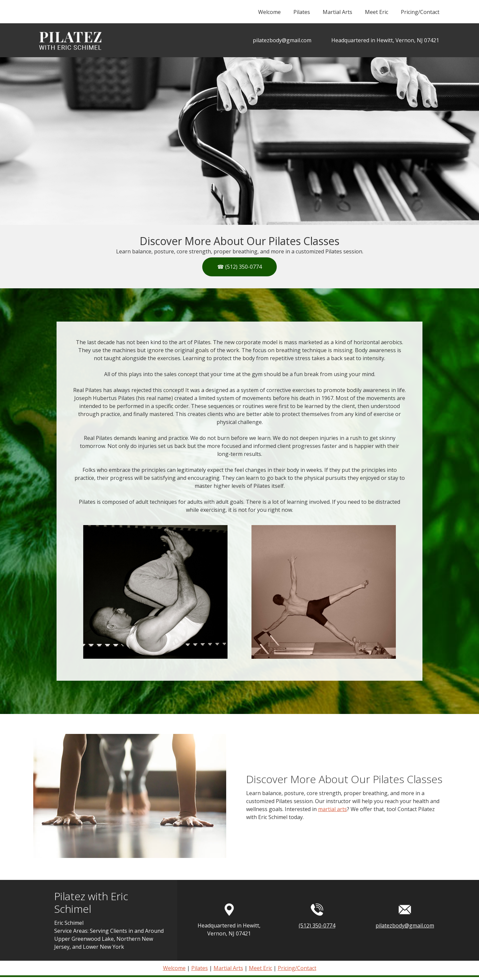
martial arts (332, 809)
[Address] (382, 40)
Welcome (174, 968)
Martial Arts (228, 968)
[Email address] (279, 40)
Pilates (200, 968)
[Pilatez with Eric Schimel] (70, 40)
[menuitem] (269, 15)
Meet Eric (260, 968)
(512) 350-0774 (317, 925)
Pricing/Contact (297, 968)
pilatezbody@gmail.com (405, 925)
